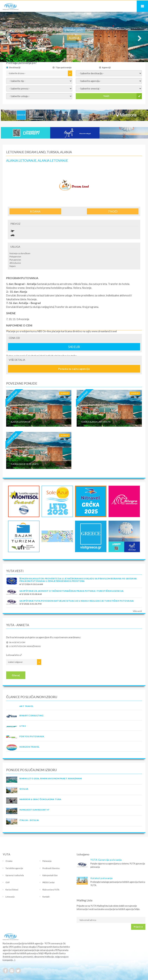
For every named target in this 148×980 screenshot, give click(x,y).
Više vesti (137, 611)
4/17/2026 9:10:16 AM (31, 584)
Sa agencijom (17, 642)
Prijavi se (138, 927)
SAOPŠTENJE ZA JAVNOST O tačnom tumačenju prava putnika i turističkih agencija (72, 591)
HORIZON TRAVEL (29, 747)
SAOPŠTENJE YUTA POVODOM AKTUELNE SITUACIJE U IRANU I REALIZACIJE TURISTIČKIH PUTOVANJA (77, 601)
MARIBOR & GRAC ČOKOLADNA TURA (40, 799)
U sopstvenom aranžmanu (25, 646)
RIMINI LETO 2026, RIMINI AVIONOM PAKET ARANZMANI (51, 778)
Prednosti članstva (51, 868)
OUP (7, 882)
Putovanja (47, 861)
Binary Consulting (31, 716)
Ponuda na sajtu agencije (74, 369)
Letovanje (10, 897)
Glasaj (16, 675)
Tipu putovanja (63, 68)
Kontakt (46, 897)
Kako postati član (50, 875)
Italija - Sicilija (29, 820)
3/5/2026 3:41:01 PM (30, 604)
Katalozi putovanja (101, 878)
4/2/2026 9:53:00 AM (30, 594)
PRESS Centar (49, 882)
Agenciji (106, 68)
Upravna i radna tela (15, 875)
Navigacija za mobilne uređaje (142, 6)
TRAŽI (106, 96)
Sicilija (24, 789)
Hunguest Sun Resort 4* (34, 810)
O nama (9, 861)
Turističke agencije (14, 868)
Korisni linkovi (12, 890)
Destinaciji (15, 68)
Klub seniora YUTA (51, 890)
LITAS (23, 726)
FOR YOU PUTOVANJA (32, 736)
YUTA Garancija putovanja (106, 860)
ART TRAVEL (26, 706)
